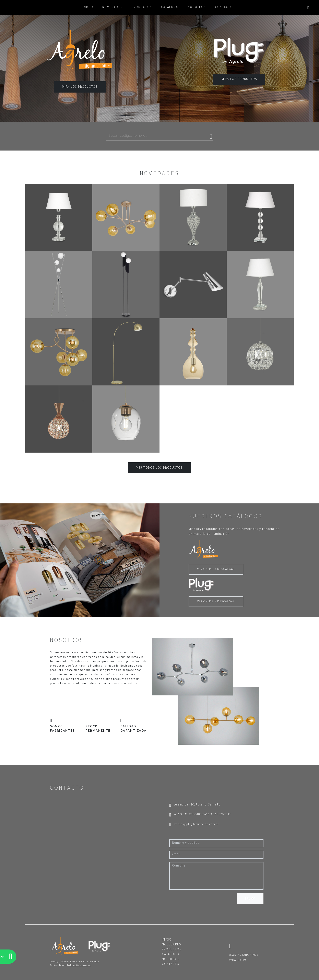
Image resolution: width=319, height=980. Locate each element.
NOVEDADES (113, 8)
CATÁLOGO (170, 8)
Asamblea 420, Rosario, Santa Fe (195, 805)
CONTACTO (224, 8)
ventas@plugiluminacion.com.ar (194, 825)
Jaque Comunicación (81, 966)
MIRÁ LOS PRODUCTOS (80, 87)
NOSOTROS (197, 8)
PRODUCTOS (142, 8)
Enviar (250, 899)
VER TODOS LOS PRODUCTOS (159, 468)
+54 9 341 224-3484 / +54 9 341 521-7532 (200, 815)
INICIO (88, 8)
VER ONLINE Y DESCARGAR (216, 570)
